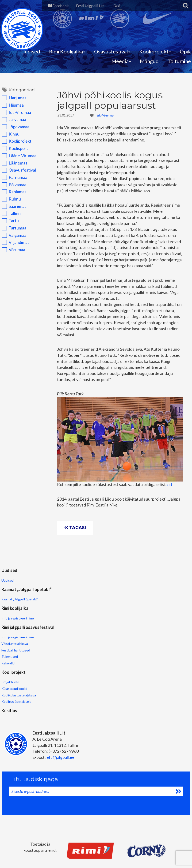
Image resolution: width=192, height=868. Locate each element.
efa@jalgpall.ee (60, 722)
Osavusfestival (112, 54)
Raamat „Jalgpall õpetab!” (64, 612)
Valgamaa (12, 240)
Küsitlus (53, 646)
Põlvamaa (12, 189)
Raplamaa (12, 197)
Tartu (8, 225)
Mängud (149, 64)
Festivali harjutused (148, 625)
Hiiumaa (11, 110)
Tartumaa (12, 233)
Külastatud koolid (14, 663)
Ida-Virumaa (14, 117)
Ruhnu (9, 204)
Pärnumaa (13, 182)
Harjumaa (12, 103)
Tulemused (142, 632)
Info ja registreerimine (106, 606)
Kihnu (9, 139)
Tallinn (9, 218)
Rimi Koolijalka (67, 54)
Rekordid (141, 638)
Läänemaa (13, 168)
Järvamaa (12, 124)
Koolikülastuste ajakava (18, 670)
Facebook (50, 6)
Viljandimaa (14, 247)
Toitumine (179, 64)
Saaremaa (12, 211)
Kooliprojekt (155, 54)
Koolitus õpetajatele (16, 676)
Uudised (31, 54)
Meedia (121, 64)
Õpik (185, 54)
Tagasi (77, 546)
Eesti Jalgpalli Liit (84, 6)
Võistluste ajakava (147, 619)
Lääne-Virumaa (17, 160)
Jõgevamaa (14, 131)
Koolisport (13, 153)
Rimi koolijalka (103, 595)
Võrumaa (12, 254)
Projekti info (10, 657)
